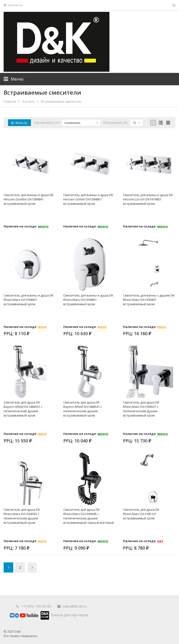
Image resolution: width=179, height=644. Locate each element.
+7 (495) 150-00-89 (36, 606)
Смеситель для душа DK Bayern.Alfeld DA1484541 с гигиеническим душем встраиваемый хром (83, 409)
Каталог (29, 101)
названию (81, 123)
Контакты (13, 5)
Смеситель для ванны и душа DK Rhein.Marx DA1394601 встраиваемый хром (29, 300)
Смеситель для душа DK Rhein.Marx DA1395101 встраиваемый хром (141, 514)
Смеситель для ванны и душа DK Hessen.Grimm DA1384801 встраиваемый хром (88, 199)
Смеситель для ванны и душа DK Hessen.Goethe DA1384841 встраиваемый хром (29, 199)
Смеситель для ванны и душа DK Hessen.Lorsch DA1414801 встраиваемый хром (148, 199)
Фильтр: (19, 123)
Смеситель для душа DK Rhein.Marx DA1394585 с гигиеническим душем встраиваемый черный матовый (89, 516)
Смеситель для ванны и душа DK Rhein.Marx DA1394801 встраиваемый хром (88, 300)
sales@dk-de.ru (75, 606)
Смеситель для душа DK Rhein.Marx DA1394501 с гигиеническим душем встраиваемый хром (141, 409)
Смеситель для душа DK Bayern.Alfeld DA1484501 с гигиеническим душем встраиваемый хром (23, 409)
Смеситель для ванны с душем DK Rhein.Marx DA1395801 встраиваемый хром (149, 300)
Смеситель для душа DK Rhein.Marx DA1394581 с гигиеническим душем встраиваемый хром (22, 516)
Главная (10, 101)
